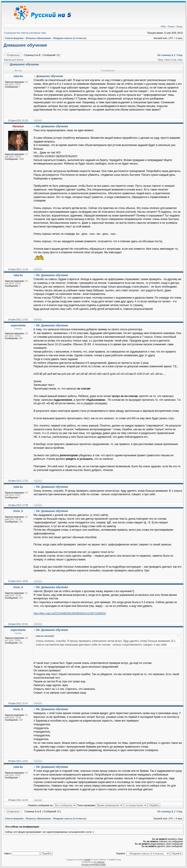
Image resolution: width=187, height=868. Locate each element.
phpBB (87, 860)
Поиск (171, 26)
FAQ (163, 26)
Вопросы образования (38, 38)
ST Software (99, 862)
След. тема (177, 60)
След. (180, 55)
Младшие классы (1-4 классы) (70, 38)
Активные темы (38, 33)
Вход (179, 26)
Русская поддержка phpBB (94, 864)
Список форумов (14, 38)
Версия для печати (14, 60)
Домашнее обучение (25, 45)
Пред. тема (163, 60)
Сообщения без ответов (16, 33)
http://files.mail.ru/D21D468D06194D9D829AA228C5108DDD (70, 613)
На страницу (164, 55)
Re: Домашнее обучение (52, 126)
